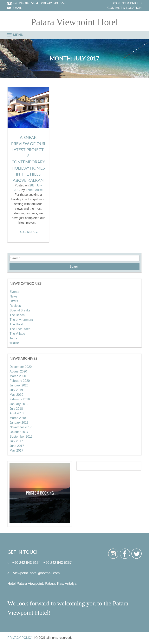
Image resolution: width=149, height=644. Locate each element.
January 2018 (19, 423)
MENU (18, 35)
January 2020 (19, 385)
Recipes (15, 306)
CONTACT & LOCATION (125, 8)
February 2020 (20, 381)
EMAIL (17, 8)
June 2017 (17, 446)
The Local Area (20, 329)
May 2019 (16, 395)
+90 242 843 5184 (25, 3)
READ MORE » (28, 232)
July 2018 (16, 409)
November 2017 (21, 427)
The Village (17, 334)
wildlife (14, 343)
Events (14, 292)
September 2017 (21, 437)
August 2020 (18, 371)
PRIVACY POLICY (20, 638)
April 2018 (16, 413)
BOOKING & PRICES (127, 3)
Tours (13, 338)
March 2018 (18, 418)
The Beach (17, 315)
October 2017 (19, 432)
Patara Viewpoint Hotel (74, 22)
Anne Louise (34, 190)
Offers (14, 301)
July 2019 (16, 390)
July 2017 (16, 441)
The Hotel (16, 324)
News (13, 296)
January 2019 (19, 404)
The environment (21, 320)
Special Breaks (20, 310)
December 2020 (21, 367)
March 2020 (18, 376)
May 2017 (16, 450)
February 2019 (20, 399)
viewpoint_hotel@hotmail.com (36, 573)
